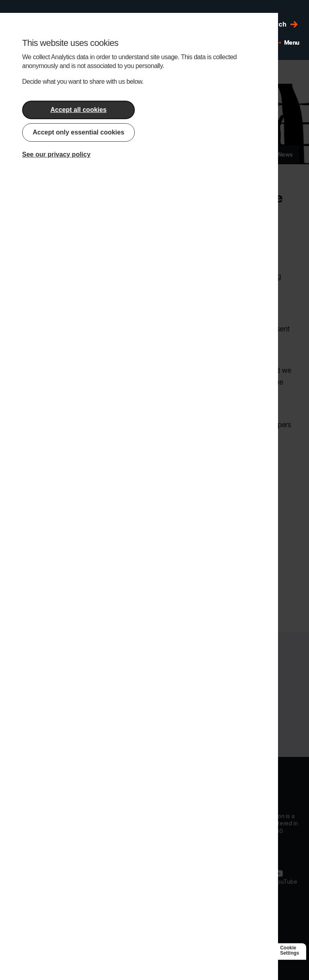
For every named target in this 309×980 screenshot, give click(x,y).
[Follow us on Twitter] (251, 877)
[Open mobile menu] (287, 43)
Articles (255, 154)
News (285, 154)
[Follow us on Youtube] (285, 877)
